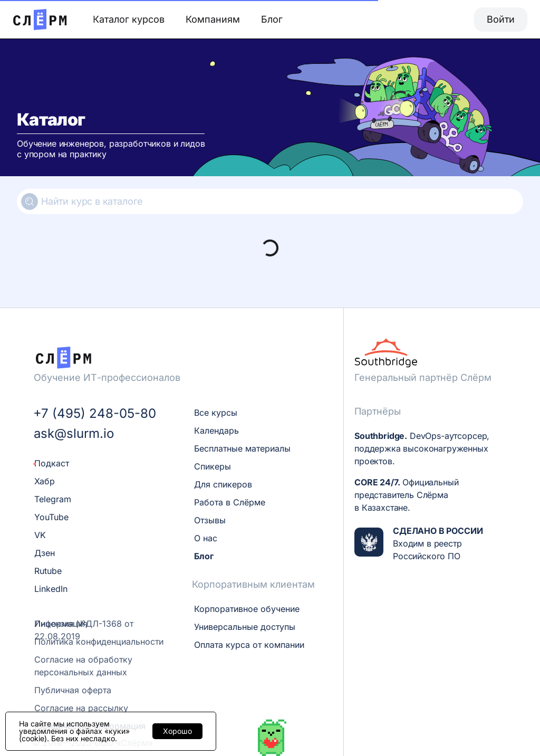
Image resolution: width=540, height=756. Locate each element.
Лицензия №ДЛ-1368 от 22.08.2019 (84, 630)
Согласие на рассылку (81, 708)
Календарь (216, 430)
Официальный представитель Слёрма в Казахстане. (407, 495)
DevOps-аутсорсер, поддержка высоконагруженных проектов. (422, 448)
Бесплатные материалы (242, 448)
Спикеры (213, 466)
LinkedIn (51, 589)
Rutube (48, 571)
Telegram (53, 499)
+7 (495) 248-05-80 (95, 414)
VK (40, 535)
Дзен (45, 553)
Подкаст (52, 463)
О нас (206, 538)
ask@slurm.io (74, 434)
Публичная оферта (73, 690)
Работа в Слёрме (230, 502)
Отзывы (210, 520)
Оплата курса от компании (249, 645)
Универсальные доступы (245, 627)
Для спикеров (223, 484)
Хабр (45, 481)
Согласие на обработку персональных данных (83, 666)
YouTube (51, 517)
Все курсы (216, 413)
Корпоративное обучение (247, 609)
